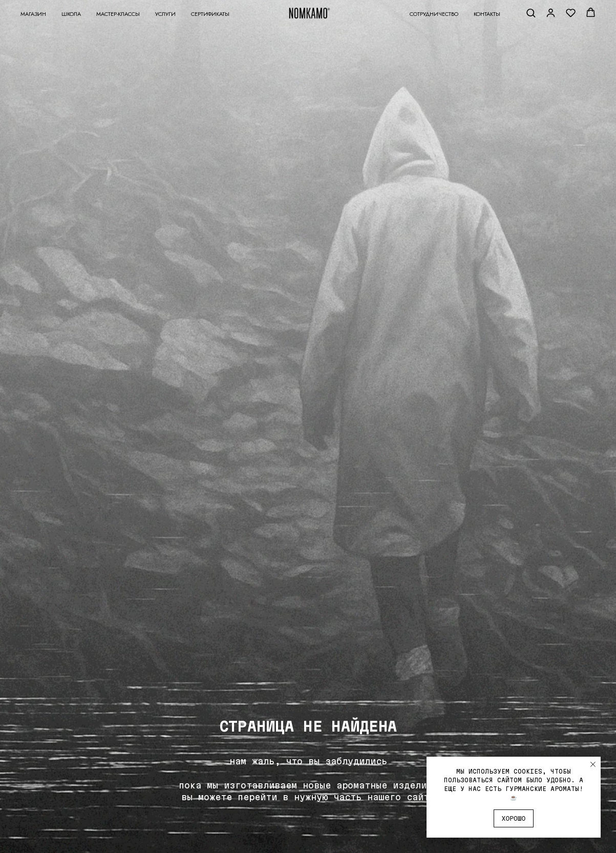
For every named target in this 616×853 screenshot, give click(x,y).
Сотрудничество (434, 14)
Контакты (487, 14)
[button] (531, 13)
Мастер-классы (118, 14)
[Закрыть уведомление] (593, 764)
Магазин (33, 14)
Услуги (165, 14)
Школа (71, 14)
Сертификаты (210, 14)
